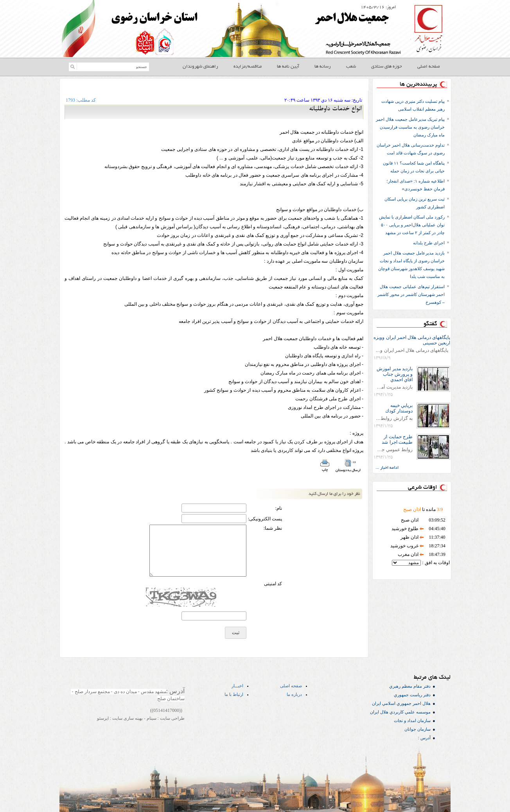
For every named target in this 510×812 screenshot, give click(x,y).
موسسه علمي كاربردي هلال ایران (400, 712)
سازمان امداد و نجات (412, 721)
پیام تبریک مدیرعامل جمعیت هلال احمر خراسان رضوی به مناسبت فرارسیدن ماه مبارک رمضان (410, 127)
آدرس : (424, 738)
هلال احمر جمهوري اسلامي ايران (401, 703)
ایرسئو (103, 718)
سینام (151, 718)
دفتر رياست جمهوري (412, 695)
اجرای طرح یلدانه (429, 243)
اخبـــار (237, 686)
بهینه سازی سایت (127, 718)
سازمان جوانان (418, 729)
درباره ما (294, 694)
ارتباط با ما (234, 694)
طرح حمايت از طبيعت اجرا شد (397, 439)
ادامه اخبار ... (387, 468)
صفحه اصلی (291, 686)
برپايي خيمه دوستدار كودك (399, 408)
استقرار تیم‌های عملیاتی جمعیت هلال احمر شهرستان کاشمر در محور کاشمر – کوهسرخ (411, 294)
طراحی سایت (172, 718)
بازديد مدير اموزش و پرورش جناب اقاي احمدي (395, 374)
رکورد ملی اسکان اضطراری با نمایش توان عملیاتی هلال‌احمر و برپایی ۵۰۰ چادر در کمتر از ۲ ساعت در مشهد (412, 225)
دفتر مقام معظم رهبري (410, 686)
